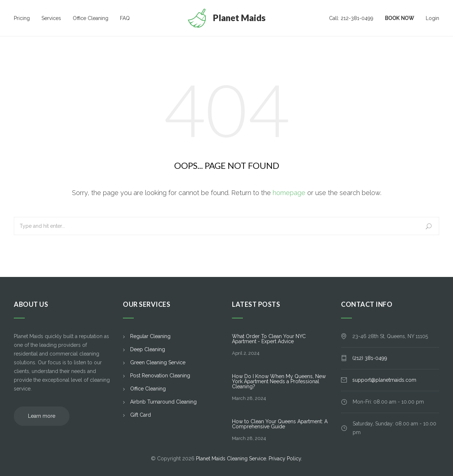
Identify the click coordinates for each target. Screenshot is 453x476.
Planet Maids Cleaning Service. (232, 459)
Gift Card (141, 415)
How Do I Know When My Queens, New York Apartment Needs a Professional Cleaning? (279, 381)
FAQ (125, 18)
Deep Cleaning (148, 349)
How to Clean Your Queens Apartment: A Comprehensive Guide (280, 424)
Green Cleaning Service (158, 362)
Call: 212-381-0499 (351, 18)
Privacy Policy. (285, 459)
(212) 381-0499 (370, 358)
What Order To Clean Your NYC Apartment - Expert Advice (269, 339)
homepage (289, 193)
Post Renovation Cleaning (160, 376)
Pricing (22, 18)
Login (432, 18)
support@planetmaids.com (384, 380)
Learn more (42, 416)
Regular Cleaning (150, 336)
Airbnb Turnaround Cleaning (163, 402)
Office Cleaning (91, 18)
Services (51, 18)
